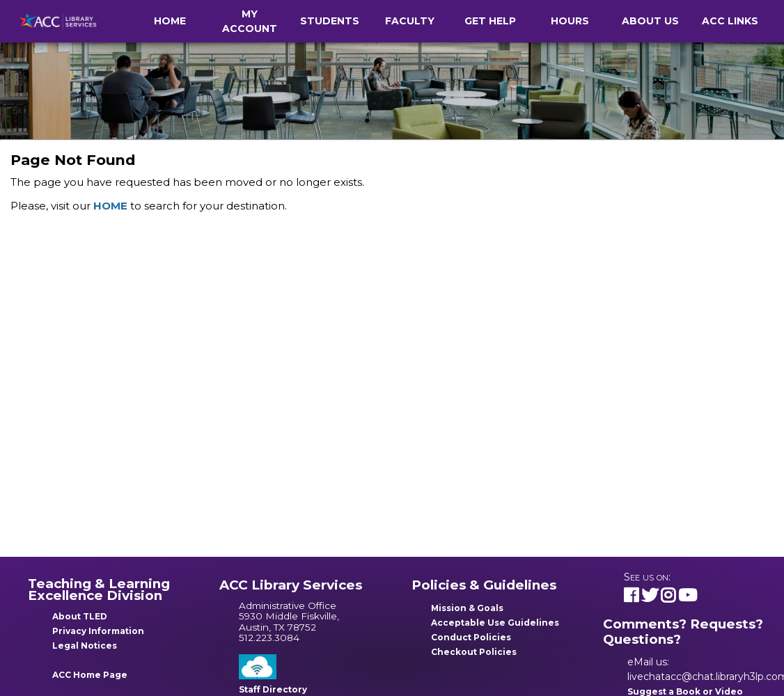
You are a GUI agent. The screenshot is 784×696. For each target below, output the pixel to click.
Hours (570, 21)
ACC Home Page (90, 675)
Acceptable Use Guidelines (495, 623)
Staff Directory (273, 689)
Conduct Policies (471, 637)
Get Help (490, 21)
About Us (650, 21)
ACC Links (730, 21)
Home (170, 21)
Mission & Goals (467, 608)
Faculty (410, 21)
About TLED (80, 616)
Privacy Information (98, 631)
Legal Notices (85, 646)
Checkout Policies (474, 652)
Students (330, 21)
